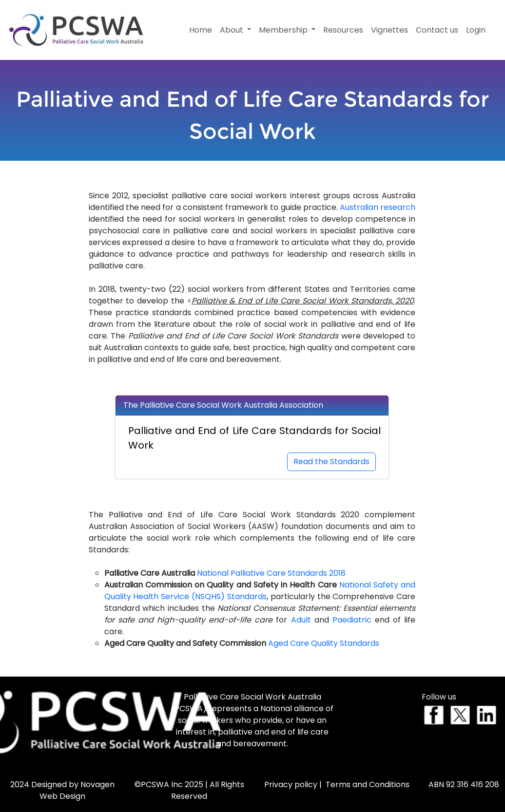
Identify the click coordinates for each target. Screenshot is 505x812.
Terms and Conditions (368, 784)
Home (201, 30)
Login (476, 30)
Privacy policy (291, 784)
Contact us (437, 30)
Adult (301, 620)
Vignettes (389, 30)
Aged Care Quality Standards (324, 643)
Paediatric (352, 620)
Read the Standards (331, 462)
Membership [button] (284, 30)
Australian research (378, 207)
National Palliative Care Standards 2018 (271, 573)
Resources (343, 30)
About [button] (233, 30)
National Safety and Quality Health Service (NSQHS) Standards (260, 591)
